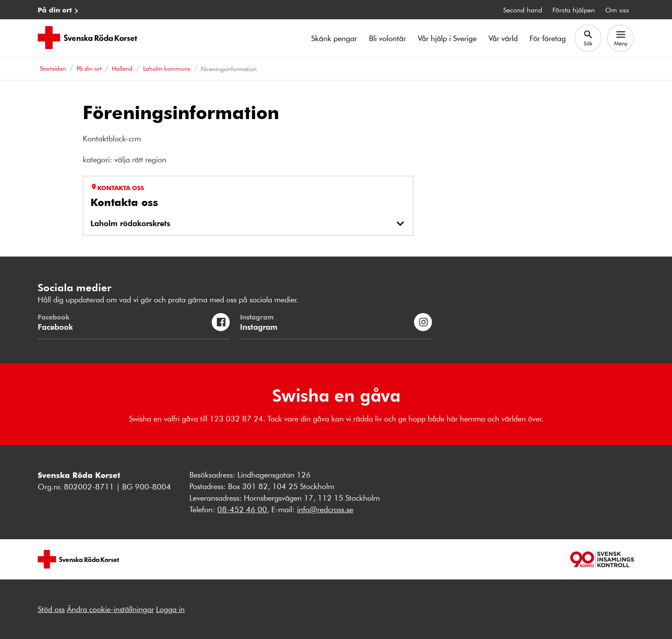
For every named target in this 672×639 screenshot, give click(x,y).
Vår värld (503, 38)
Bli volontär (387, 38)
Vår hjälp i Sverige (447, 38)
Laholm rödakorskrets (130, 223)
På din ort (55, 10)
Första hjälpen (574, 10)
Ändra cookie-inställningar (110, 609)
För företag (548, 38)
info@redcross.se (325, 509)
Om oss (617, 10)
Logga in (170, 609)
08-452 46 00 (242, 509)
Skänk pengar (334, 38)
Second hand (523, 10)
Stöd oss (51, 609)
